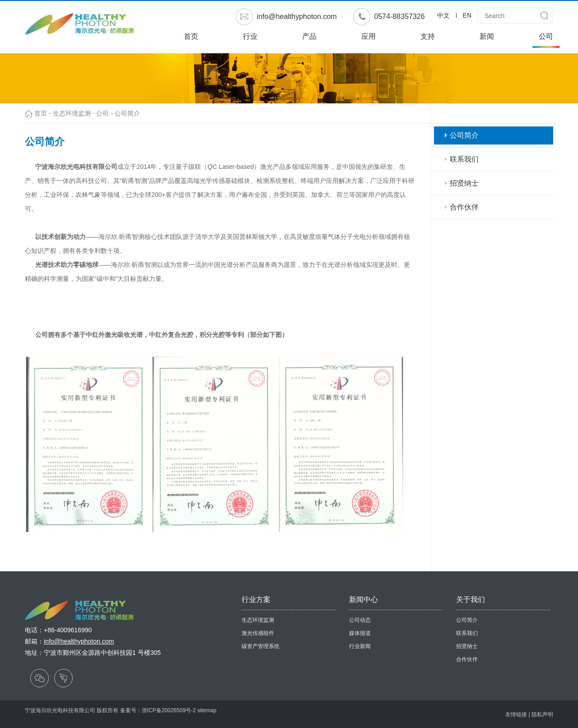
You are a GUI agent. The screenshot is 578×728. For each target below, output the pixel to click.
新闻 (487, 36)
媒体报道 (360, 633)
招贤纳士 (464, 183)
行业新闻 (360, 646)
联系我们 (464, 159)
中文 (443, 15)
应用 (368, 36)
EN (467, 15)
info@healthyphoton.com (297, 16)
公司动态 (360, 620)
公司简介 (127, 113)
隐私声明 (542, 714)
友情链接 (516, 714)
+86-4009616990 (68, 630)
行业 (250, 36)
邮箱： (69, 641)
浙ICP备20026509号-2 (169, 710)
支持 (428, 36)
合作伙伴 (464, 207)
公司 (546, 36)
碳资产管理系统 (261, 646)
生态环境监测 (72, 113)
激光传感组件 (258, 633)
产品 (309, 36)
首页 (191, 36)
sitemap (207, 710)
